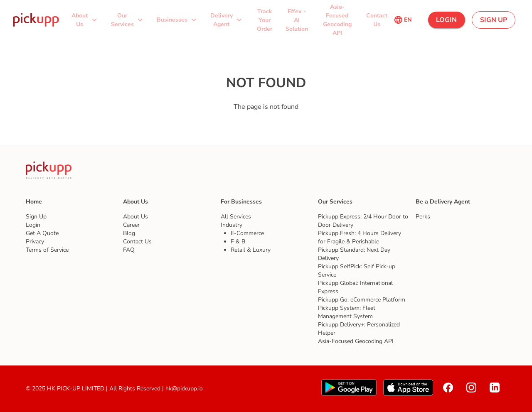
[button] (85, 20)
